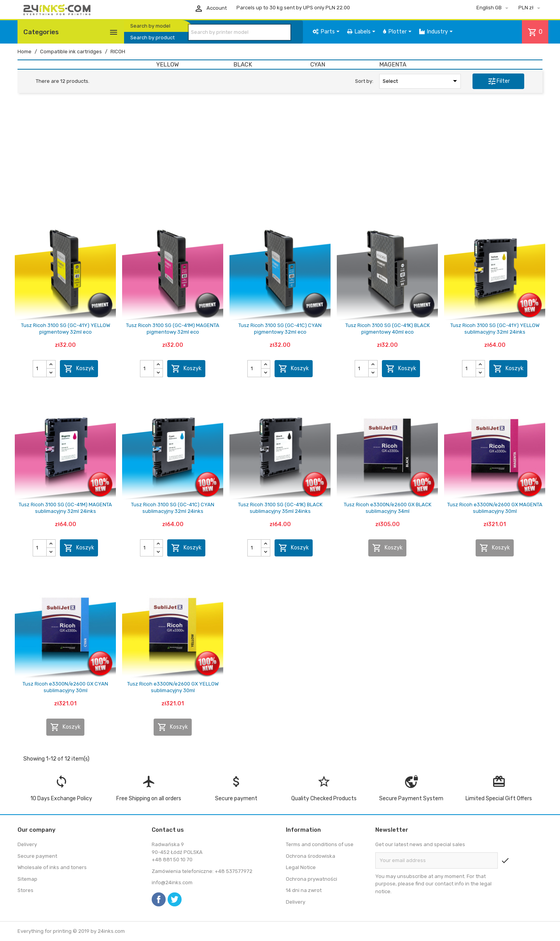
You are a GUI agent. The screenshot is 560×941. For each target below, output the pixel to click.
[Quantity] (40, 369)
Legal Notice (301, 867)
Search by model (150, 26)
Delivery (27, 844)
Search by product (152, 38)
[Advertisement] (280, 159)
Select (421, 81)
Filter (499, 81)
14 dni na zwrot (304, 890)
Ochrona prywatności (311, 879)
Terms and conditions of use (320, 844)
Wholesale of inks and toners (52, 867)
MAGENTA (393, 65)
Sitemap (27, 879)
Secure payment (37, 856)
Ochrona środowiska (311, 856)
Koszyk (79, 369)
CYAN (318, 65)
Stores (25, 890)
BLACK (243, 65)
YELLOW (168, 65)
